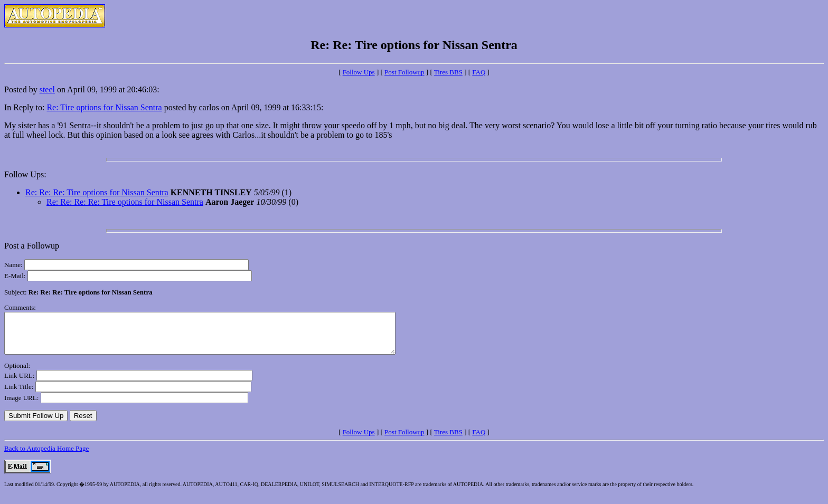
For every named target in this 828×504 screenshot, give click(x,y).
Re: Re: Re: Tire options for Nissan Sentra (97, 192)
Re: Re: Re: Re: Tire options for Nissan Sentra (125, 202)
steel (47, 89)
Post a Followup (32, 246)
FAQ (479, 72)
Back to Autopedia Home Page (46, 456)
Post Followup (404, 72)
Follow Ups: (25, 174)
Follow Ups (359, 72)
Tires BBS (448, 72)
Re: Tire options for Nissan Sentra (104, 107)
